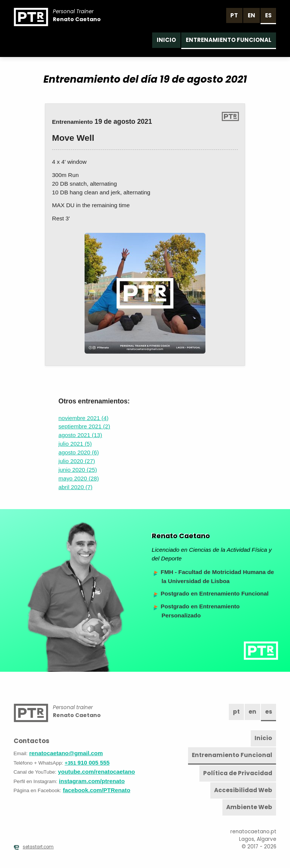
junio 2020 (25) (78, 470)
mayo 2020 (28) (79, 478)
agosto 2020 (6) (79, 452)
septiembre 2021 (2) (84, 426)
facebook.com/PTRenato (97, 790)
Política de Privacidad (238, 773)
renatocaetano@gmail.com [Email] (66, 753)
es (268, 15)
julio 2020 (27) (77, 461)
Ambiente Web (249, 807)
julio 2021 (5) (75, 444)
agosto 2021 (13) (80, 435)
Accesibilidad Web (243, 790)
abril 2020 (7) (76, 487)
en (251, 15)
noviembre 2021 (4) (84, 418)
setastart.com (34, 847)
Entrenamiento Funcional (229, 40)
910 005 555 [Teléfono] (87, 763)
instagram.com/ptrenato (92, 781)
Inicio (166, 40)
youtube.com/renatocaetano (96, 772)
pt (234, 15)
